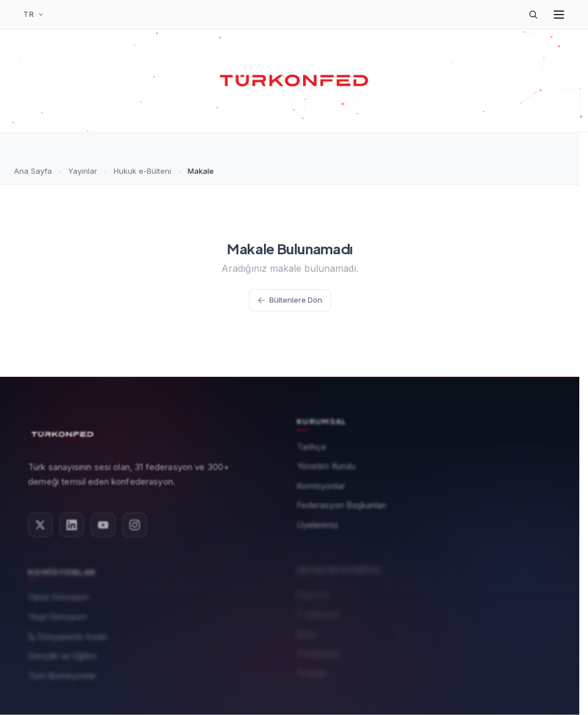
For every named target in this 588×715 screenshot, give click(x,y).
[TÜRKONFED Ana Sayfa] (294, 80)
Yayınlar (83, 171)
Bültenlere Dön (290, 300)
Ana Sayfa (33, 171)
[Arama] (533, 15)
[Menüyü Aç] (559, 15)
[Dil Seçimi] (34, 15)
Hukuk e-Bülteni (142, 171)
